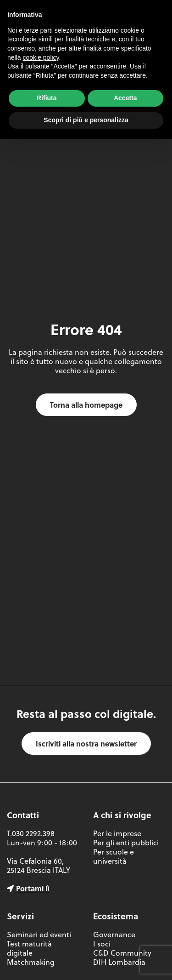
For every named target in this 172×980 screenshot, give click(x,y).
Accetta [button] (125, 98)
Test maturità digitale (29, 948)
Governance (114, 934)
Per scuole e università (114, 856)
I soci (102, 944)
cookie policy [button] (41, 57)
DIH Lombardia (119, 962)
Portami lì (33, 888)
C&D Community (122, 953)
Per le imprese (117, 833)
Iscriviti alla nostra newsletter (86, 744)
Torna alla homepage (86, 405)
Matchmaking (31, 962)
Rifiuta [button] (47, 98)
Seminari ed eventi (39, 934)
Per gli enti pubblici (126, 843)
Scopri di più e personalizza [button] (86, 120)
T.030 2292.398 (31, 833)
